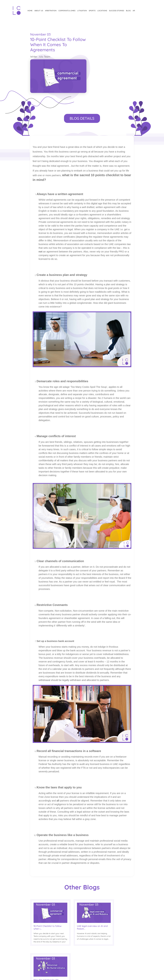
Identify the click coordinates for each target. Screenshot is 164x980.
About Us (38, 11)
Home (29, 11)
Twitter (123, 955)
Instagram (125, 949)
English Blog (79, 955)
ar (133, 11)
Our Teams (102, 955)
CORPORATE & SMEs (66, 11)
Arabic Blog (79, 949)
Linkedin (124, 962)
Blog (128, 11)
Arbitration (50, 11)
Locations (102, 11)
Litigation (82, 11)
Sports (92, 11)
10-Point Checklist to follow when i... (44, 897)
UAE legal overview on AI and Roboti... (81, 897)
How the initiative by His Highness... (115, 897)
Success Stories (116, 11)
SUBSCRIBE (20, 943)
